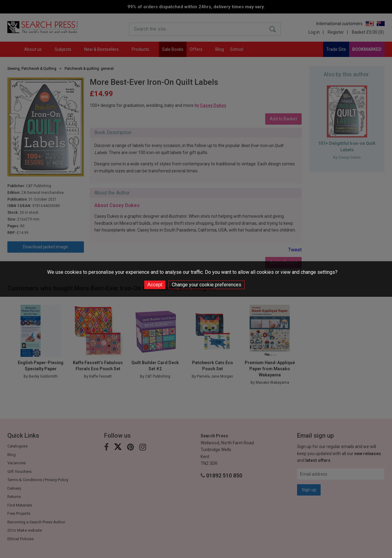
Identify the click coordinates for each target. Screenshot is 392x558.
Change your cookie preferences (207, 285)
